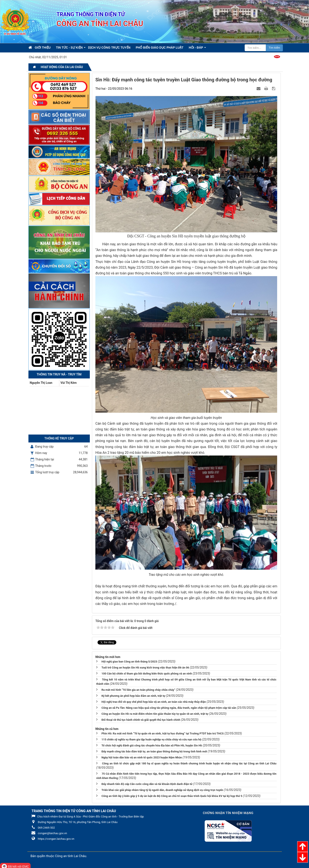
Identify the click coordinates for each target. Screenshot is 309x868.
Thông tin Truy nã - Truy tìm (59, 374)
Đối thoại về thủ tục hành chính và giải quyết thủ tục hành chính (141, 720)
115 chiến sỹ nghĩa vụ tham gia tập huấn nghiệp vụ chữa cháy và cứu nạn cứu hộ (151, 739)
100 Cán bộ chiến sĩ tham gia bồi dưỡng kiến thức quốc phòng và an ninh (147, 674)
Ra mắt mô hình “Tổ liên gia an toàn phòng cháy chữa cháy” (138, 690)
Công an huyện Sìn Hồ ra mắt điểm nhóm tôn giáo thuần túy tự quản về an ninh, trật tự (155, 714)
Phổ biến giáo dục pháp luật (160, 48)
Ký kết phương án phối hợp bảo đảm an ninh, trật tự (133, 696)
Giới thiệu (43, 48)
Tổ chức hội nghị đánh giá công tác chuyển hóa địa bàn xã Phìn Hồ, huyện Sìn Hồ (152, 745)
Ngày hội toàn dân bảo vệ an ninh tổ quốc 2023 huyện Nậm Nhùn (142, 757)
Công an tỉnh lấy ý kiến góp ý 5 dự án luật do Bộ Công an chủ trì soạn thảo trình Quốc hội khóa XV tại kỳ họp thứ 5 (172, 796)
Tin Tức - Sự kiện (69, 48)
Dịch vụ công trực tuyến (109, 48)
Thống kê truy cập (59, 438)
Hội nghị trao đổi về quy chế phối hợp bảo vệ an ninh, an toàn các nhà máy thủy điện (154, 702)
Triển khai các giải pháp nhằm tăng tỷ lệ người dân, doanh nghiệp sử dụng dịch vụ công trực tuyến (162, 790)
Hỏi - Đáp (196, 48)
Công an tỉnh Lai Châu (71, 856)
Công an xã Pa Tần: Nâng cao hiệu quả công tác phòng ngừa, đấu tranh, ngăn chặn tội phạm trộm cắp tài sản (169, 708)
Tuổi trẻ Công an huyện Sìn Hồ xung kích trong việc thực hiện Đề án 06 (145, 668)
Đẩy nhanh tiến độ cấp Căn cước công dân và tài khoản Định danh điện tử (147, 784)
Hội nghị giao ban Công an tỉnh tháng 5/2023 (129, 662)
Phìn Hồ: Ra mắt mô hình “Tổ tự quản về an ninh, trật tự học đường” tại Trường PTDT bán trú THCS (163, 733)
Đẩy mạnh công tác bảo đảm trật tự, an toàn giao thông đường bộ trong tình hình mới (154, 751)
